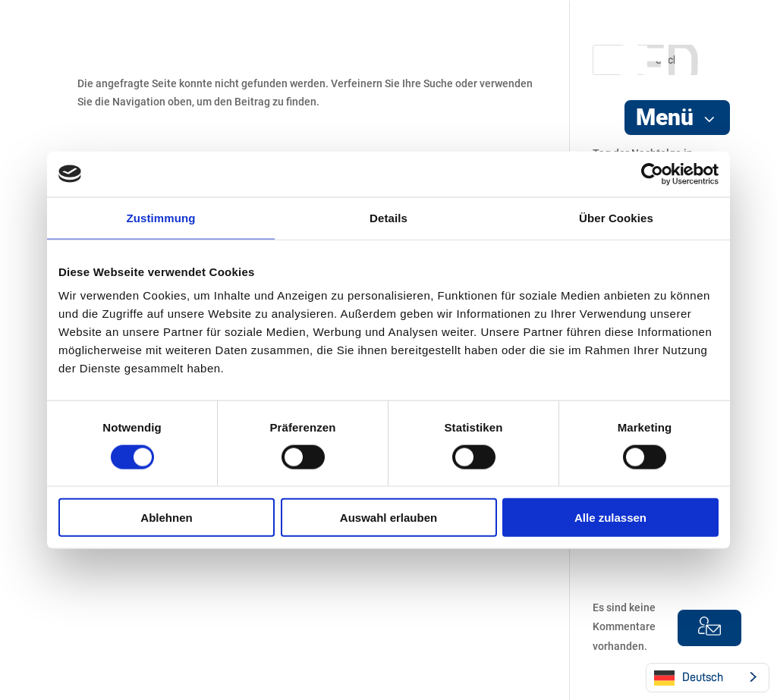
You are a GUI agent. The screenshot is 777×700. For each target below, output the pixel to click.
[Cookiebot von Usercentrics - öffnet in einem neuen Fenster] (652, 174)
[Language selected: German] (708, 678)
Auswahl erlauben (388, 518)
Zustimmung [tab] (161, 217)
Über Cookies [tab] (616, 217)
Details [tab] (388, 217)
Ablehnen (166, 518)
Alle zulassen (610, 518)
